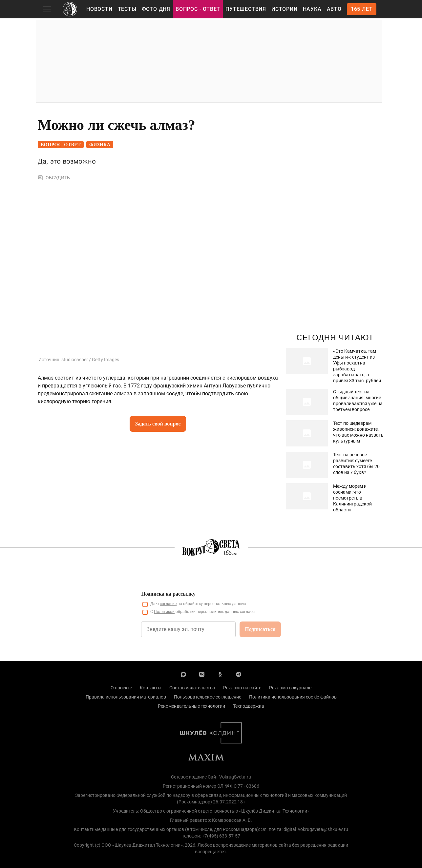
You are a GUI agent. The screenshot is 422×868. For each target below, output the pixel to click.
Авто (334, 9)
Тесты (127, 9)
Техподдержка (249, 706)
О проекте (121, 688)
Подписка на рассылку (168, 594)
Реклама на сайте (242, 688)
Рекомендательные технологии (191, 706)
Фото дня (156, 9)
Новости (99, 9)
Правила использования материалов (126, 697)
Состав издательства (192, 688)
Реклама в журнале (290, 688)
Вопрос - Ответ (198, 9)
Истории (285, 9)
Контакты (151, 688)
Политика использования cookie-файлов (293, 697)
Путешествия (246, 9)
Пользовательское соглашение (208, 697)
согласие (168, 604)
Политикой (164, 612)
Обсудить (54, 178)
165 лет (362, 9)
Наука (312, 9)
